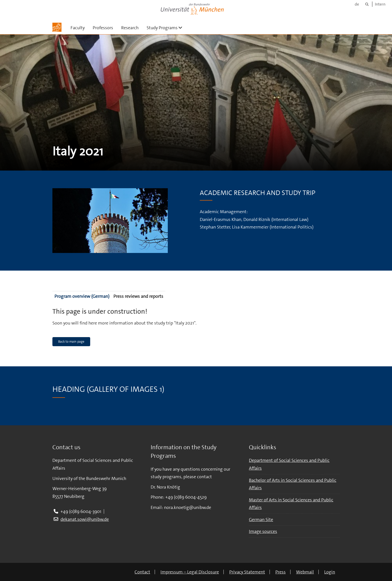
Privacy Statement (247, 572)
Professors (103, 28)
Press (281, 572)
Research (130, 28)
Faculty (78, 28)
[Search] (367, 4)
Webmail (305, 572)
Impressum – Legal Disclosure (190, 572)
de (357, 4)
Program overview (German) (82, 296)
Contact (142, 572)
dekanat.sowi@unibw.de (85, 519)
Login (330, 572)
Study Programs (167, 28)
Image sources (263, 531)
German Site (261, 520)
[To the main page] (57, 27)
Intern (380, 4)
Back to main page (71, 342)
